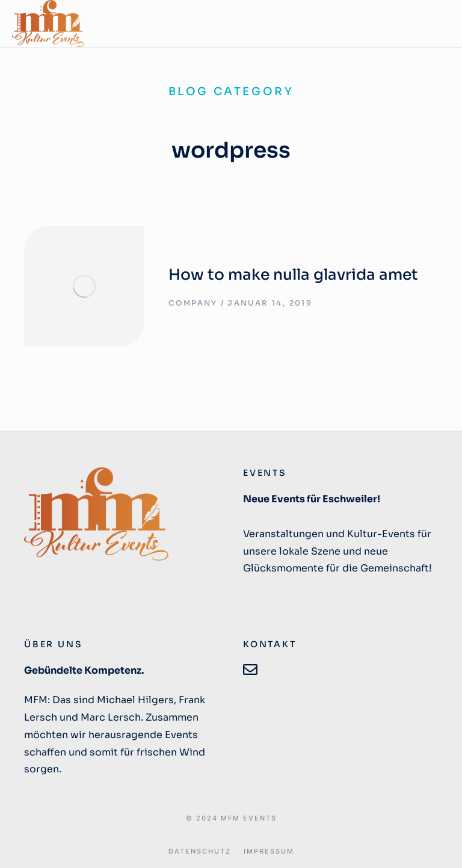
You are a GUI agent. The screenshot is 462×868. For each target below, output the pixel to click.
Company (193, 303)
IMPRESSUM (269, 851)
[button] (440, 23)
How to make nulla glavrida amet (293, 275)
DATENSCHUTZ (200, 851)
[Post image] (84, 286)
